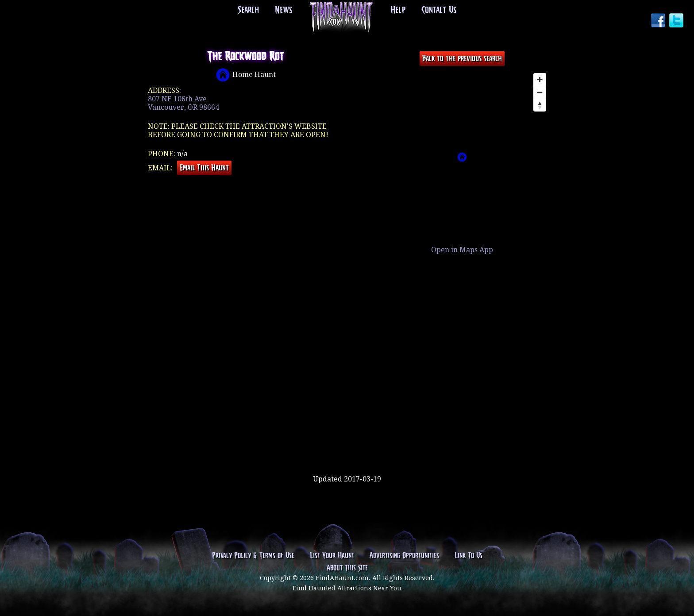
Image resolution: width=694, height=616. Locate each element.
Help (398, 10)
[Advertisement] (347, 446)
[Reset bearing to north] (540, 105)
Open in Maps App (462, 250)
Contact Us (439, 10)
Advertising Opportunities (404, 556)
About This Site (347, 568)
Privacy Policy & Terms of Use (253, 556)
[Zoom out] (540, 92)
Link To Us (468, 556)
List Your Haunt (332, 556)
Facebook (659, 21)
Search (248, 10)
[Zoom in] (540, 79)
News (283, 10)
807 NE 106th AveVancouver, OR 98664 (183, 103)
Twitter (677, 21)
